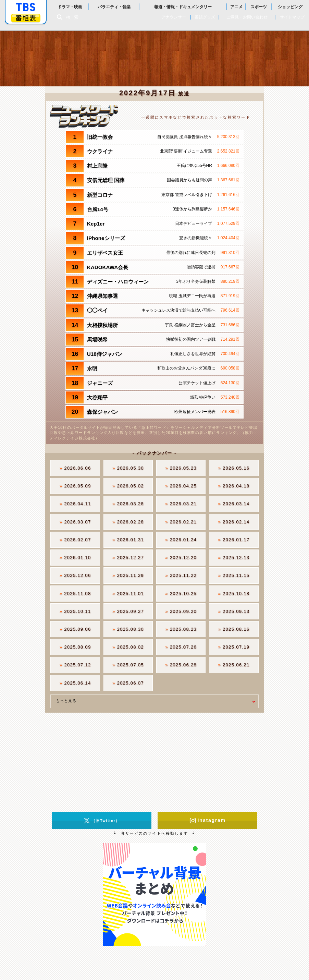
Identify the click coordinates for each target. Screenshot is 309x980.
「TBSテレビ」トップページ (26, 7)
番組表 (26, 18)
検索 (74, 17)
